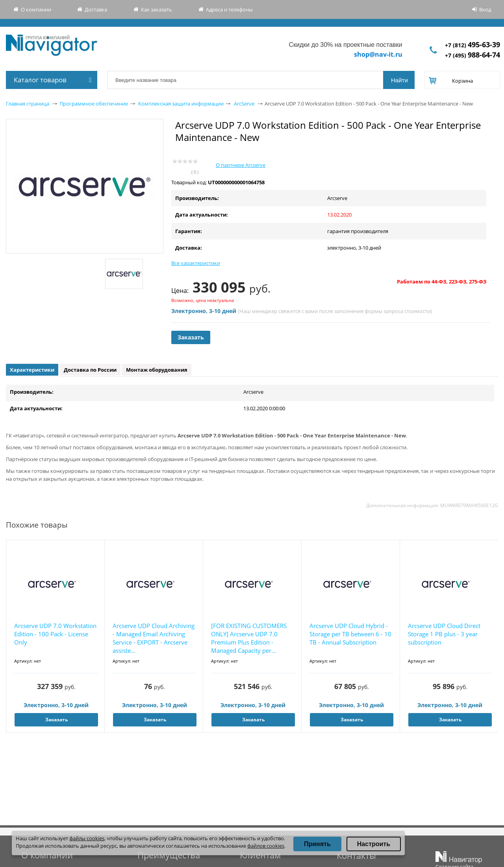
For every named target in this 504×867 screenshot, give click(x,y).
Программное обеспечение (94, 104)
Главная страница (28, 104)
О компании (36, 9)
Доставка (96, 9)
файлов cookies (266, 846)
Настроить (374, 844)
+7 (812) (472, 45)
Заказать (191, 337)
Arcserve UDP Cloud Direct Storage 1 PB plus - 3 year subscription (444, 634)
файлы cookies (87, 838)
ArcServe (244, 104)
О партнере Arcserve (241, 165)
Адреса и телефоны (229, 9)
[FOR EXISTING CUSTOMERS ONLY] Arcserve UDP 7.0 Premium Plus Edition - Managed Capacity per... (249, 638)
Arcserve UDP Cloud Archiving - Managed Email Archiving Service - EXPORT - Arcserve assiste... (154, 638)
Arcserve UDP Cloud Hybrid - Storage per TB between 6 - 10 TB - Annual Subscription (350, 634)
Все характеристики (196, 263)
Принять (317, 844)
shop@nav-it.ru (378, 54)
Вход (485, 9)
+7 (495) (472, 55)
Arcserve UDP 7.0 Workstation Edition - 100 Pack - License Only (55, 634)
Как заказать (157, 9)
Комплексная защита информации (181, 104)
